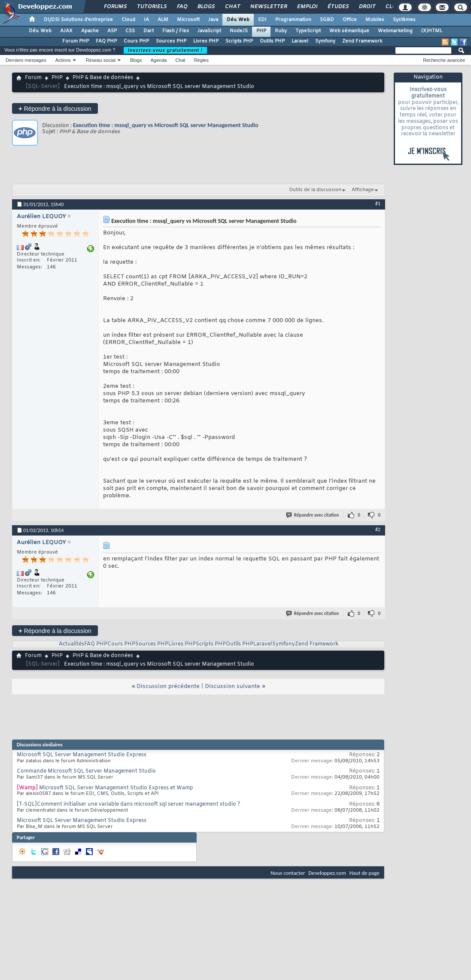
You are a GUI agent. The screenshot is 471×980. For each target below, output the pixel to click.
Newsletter (268, 7)
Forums (115, 7)
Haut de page (365, 873)
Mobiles (375, 20)
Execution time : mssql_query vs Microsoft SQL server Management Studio (166, 125)
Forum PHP (76, 41)
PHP (261, 31)
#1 (378, 204)
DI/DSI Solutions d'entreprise (78, 20)
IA (146, 20)
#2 (378, 530)
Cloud (128, 20)
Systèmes (404, 20)
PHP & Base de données (103, 78)
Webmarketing (395, 31)
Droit (367, 7)
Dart (149, 31)
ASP (112, 31)
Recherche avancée (444, 60)
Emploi (307, 7)
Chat (232, 7)
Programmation (293, 20)
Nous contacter (288, 873)
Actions (63, 60)
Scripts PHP (239, 41)
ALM (163, 20)
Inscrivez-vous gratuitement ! (165, 50)
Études (338, 7)
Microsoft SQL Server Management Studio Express (82, 755)
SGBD (327, 20)
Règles (201, 60)
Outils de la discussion (315, 190)
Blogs (206, 7)
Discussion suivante (232, 686)
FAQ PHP (106, 41)
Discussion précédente (168, 686)
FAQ (182, 7)
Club (392, 7)
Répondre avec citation (313, 515)
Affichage (363, 190)
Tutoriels (151, 7)
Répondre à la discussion (55, 108)
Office (350, 20)
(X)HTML (432, 31)
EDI (262, 20)
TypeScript (308, 31)
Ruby (281, 31)
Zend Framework (362, 41)
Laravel (300, 41)
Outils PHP (272, 41)
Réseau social (101, 60)
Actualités (71, 644)
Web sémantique (349, 31)
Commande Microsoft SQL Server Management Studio (86, 771)
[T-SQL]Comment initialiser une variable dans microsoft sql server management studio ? (129, 804)
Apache (90, 31)
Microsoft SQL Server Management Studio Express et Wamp (116, 788)
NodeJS (239, 31)
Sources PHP (171, 41)
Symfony (325, 41)
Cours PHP (136, 41)
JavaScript (209, 31)
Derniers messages (26, 60)
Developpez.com (327, 873)
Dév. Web (238, 20)
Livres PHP (206, 41)
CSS (130, 31)
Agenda (158, 60)
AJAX (66, 31)
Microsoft (188, 20)
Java (213, 20)
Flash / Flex (176, 31)
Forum (33, 78)
